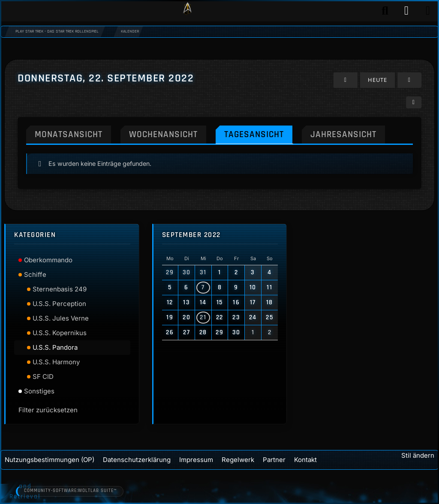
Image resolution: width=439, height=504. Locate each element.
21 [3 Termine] (203, 317)
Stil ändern (418, 455)
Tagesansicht (254, 134)
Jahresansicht (343, 134)
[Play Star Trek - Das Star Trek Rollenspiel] (187, 11)
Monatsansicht (69, 134)
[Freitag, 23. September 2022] (409, 80)
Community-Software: (71, 491)
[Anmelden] (406, 11)
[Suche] (385, 11)
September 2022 (191, 235)
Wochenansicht (163, 134)
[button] (414, 102)
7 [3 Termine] (203, 287)
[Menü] (428, 11)
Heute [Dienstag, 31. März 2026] (377, 80)
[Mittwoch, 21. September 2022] (346, 80)
